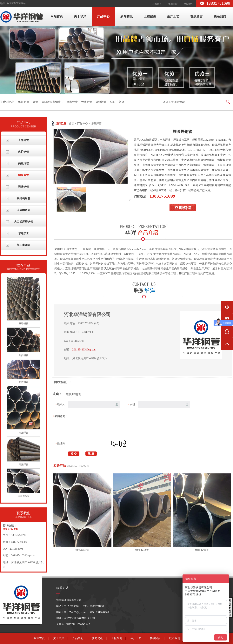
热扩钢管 (23, 152)
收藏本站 (173, 4)
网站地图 (189, 4)
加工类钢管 (23, 245)
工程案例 (150, 16)
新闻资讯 (127, 16)
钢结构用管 (23, 198)
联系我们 (220, 16)
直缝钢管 (23, 140)
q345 (113, 102)
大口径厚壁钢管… (52, 102)
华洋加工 (23, 233)
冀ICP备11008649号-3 (78, 624)
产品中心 (103, 16)
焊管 (35, 102)
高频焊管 (72, 102)
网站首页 (57, 16)
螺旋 (122, 102)
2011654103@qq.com (84, 350)
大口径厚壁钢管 (23, 222)
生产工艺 (173, 16)
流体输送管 (23, 210)
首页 (72, 123)
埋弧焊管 (23, 175)
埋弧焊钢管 (23, 496)
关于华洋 (80, 16)
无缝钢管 (87, 102)
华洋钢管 (24, 102)
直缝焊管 (101, 102)
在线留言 (157, 4)
